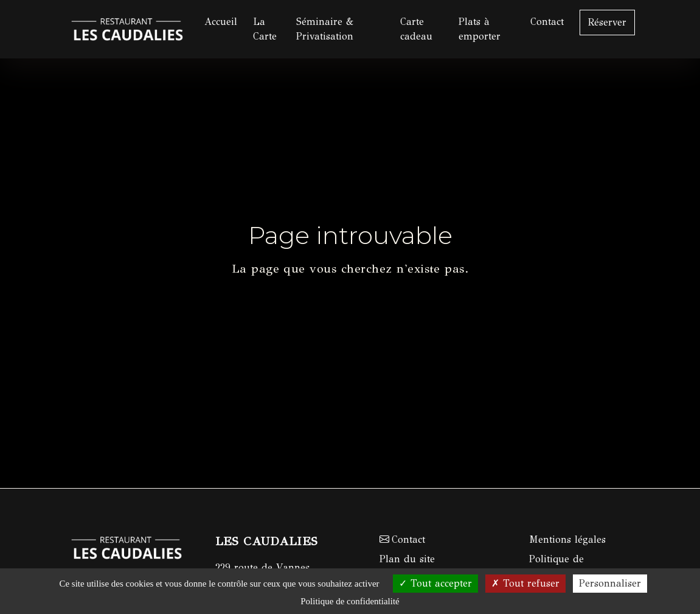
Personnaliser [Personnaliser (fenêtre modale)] (610, 583)
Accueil (221, 22)
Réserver (607, 22)
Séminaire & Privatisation (325, 29)
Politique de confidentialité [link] (350, 601)
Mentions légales (567, 539)
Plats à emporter (480, 29)
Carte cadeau (416, 29)
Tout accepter (435, 583)
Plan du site (407, 559)
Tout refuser (525, 583)
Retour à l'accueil (350, 309)
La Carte (265, 29)
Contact (547, 22)
